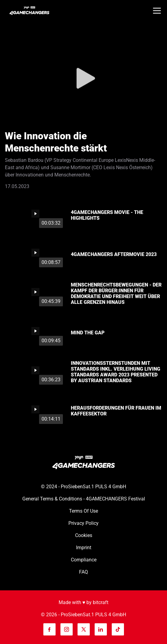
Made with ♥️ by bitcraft (84, 602)
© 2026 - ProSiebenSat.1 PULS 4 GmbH (83, 615)
